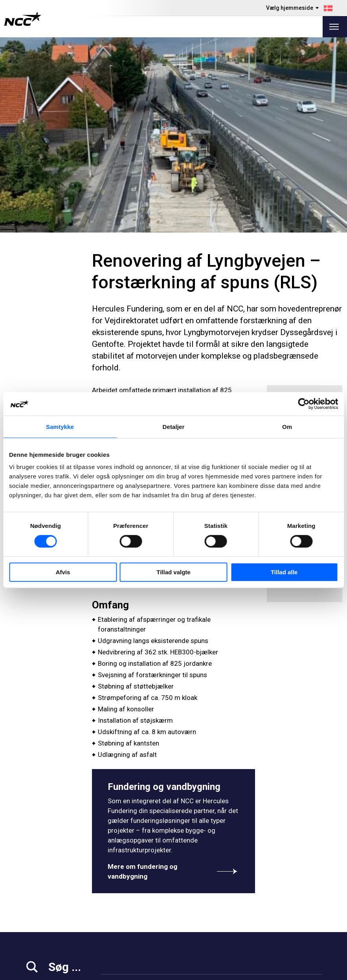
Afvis (63, 572)
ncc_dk (290, 914)
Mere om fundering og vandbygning (173, 676)
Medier (35, 895)
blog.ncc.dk (197, 924)
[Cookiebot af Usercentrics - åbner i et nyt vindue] (304, 404)
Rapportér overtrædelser (216, 895)
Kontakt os (117, 934)
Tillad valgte (173, 572)
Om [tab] (287, 427)
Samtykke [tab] (60, 427)
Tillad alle (284, 572)
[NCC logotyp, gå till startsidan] (23, 19)
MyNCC (191, 914)
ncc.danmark (299, 894)
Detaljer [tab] (174, 427)
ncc (285, 904)
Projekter (115, 914)
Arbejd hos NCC (48, 914)
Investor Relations (51, 904)
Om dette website (297, 971)
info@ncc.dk (45, 869)
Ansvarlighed (44, 924)
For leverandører (49, 934)
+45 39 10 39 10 (50, 859)
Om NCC (114, 924)
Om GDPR (194, 904)
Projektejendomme (129, 904)
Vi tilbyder (116, 895)
